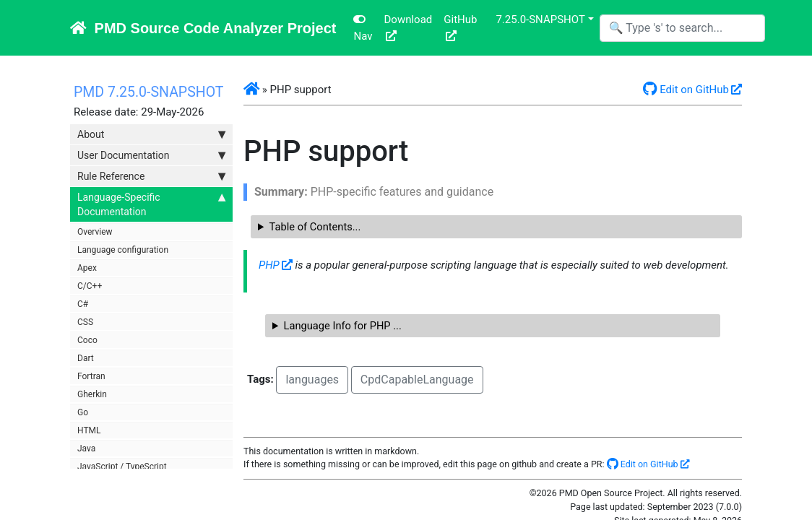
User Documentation (151, 155)
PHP (269, 265)
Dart (86, 358)
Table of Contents (311, 227)
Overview (95, 232)
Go (83, 412)
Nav (363, 28)
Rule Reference (151, 176)
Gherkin (92, 394)
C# (83, 304)
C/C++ (90, 286)
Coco (87, 340)
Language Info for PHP (339, 326)
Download (408, 19)
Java (86, 448)
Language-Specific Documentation (151, 204)
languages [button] (312, 380)
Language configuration (123, 250)
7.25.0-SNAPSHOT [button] (540, 19)
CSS (85, 322)
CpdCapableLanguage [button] (417, 380)
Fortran (91, 376)
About (151, 134)
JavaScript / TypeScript (122, 467)
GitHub (460, 19)
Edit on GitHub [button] (686, 90)
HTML (89, 430)
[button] (251, 90)
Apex (87, 268)
